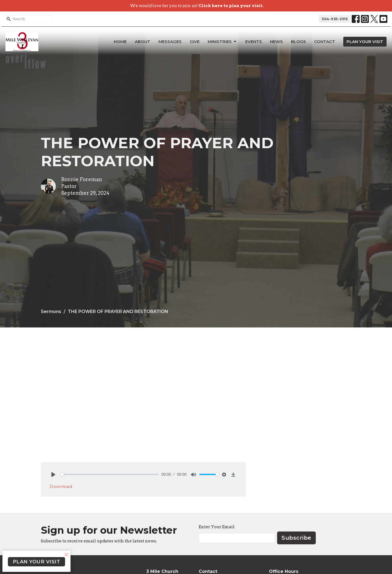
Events (254, 42)
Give (195, 42)
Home (120, 42)
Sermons (51, 312)
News (276, 42)
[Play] (53, 475)
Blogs (298, 42)
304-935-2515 (335, 19)
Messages (170, 42)
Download (61, 486)
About (143, 42)
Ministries (222, 42)
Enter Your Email (217, 527)
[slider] (110, 474)
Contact (325, 42)
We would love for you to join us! (197, 6)
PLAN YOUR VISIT (365, 42)
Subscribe (296, 538)
